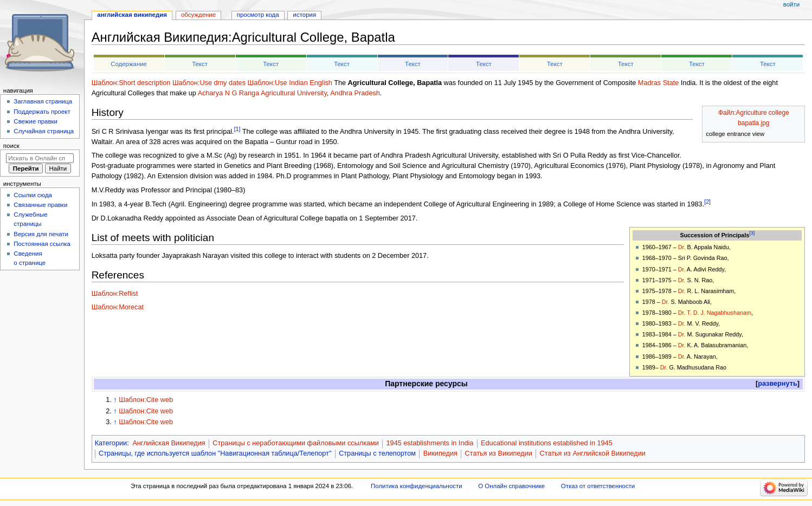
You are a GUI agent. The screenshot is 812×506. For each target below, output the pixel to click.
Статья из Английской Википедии (593, 453)
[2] (707, 202)
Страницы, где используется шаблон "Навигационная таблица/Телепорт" (215, 453)
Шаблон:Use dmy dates (209, 83)
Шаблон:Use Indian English (290, 83)
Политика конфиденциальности (417, 486)
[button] (778, 384)
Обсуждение (198, 15)
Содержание (129, 64)
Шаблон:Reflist (115, 294)
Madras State (658, 83)
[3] (752, 233)
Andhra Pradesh (355, 93)
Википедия (440, 453)
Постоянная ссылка (42, 244)
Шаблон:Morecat (118, 307)
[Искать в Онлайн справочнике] (40, 158)
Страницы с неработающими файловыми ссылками (296, 443)
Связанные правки (40, 205)
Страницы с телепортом (377, 453)
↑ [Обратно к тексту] (115, 400)
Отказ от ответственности (598, 486)
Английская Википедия (169, 443)
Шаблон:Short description (131, 83)
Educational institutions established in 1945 (547, 443)
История (305, 15)
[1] (237, 129)
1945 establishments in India (430, 443)
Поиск (11, 146)
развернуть (778, 384)
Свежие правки (36, 121)
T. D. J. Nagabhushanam (719, 313)
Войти (791, 4)
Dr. (682, 247)
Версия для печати (41, 234)
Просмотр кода (258, 15)
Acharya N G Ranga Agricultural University (262, 93)
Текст (200, 64)
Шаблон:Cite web (146, 400)
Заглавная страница (43, 101)
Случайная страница (44, 131)
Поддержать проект (42, 112)
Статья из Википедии (499, 453)
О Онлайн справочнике (511, 486)
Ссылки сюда (33, 195)
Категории (111, 443)
